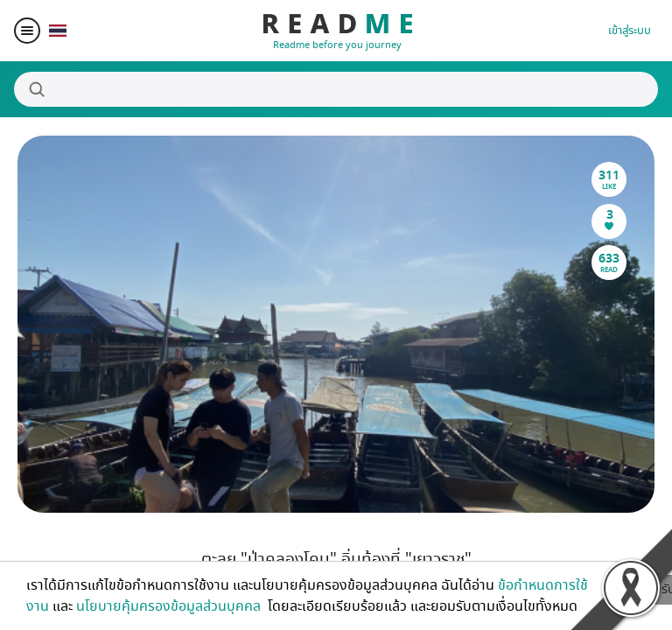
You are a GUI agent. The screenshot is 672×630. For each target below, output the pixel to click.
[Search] (336, 89)
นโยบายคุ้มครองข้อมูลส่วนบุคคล (170, 606)
